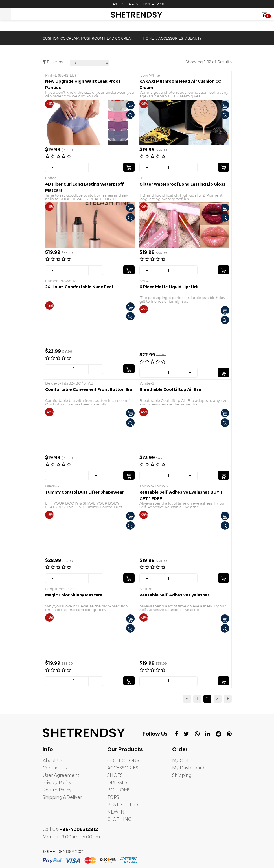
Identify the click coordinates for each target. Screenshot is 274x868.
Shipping (182, 775)
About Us (53, 761)
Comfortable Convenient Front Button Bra (89, 389)
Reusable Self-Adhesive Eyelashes (175, 595)
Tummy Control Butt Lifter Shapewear (85, 492)
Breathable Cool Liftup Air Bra (170, 389)
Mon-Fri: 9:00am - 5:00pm (72, 837)
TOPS (113, 797)
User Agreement (61, 775)
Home (148, 38)
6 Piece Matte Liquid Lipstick (169, 287)
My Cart (180, 761)
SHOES (115, 775)
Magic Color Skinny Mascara (74, 595)
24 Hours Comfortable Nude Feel (79, 287)
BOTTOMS (119, 790)
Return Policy (57, 790)
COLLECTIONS (123, 761)
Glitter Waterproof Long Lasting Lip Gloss (182, 184)
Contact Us (55, 768)
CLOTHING (119, 819)
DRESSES (117, 783)
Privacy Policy (58, 783)
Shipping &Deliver (63, 797)
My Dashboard (188, 768)
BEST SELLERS (123, 805)
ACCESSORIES (171, 38)
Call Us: (70, 829)
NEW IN (116, 812)
